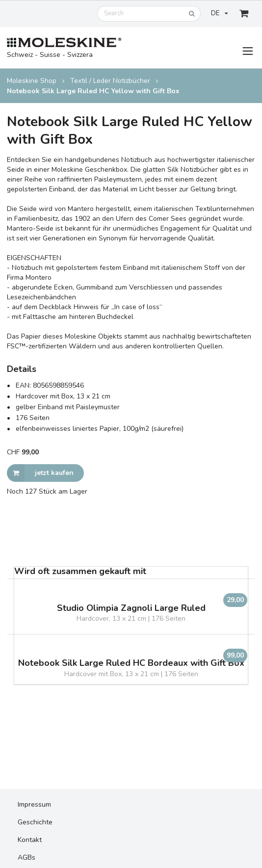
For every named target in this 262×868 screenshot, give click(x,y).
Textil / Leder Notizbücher (110, 81)
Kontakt (30, 840)
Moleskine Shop (32, 81)
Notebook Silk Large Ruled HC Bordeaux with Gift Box (131, 663)
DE (219, 13)
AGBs (26, 857)
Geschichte (35, 822)
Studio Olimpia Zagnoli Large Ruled (131, 608)
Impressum (34, 804)
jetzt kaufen (40, 473)
